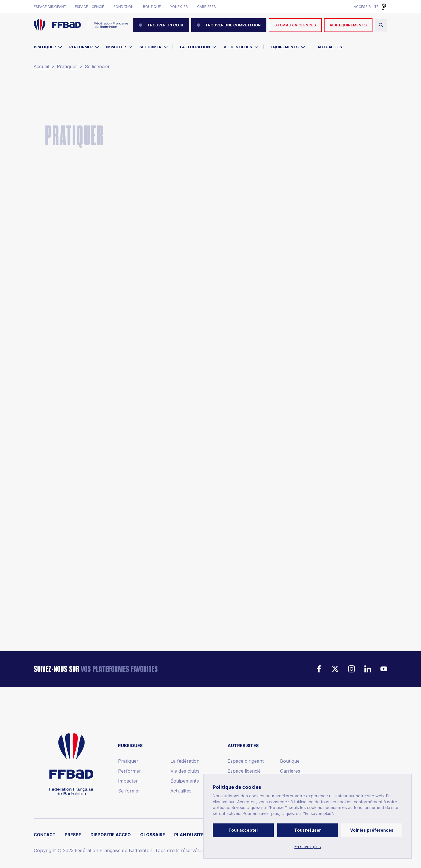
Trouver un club (161, 25)
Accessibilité (366, 7)
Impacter (116, 47)
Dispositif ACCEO (111, 835)
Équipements (285, 47)
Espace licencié (90, 7)
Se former (150, 47)
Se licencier (97, 67)
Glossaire (153, 835)
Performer (81, 47)
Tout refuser (308, 830)
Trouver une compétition (229, 25)
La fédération (185, 761)
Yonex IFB (179, 7)
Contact (45, 835)
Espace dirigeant (50, 7)
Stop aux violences (295, 25)
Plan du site (189, 835)
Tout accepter (243, 830)
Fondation (124, 7)
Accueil (41, 67)
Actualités (330, 47)
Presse (73, 835)
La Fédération (195, 47)
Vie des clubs (238, 47)
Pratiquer (45, 47)
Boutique (152, 7)
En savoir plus (308, 847)
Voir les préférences (372, 830)
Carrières (207, 7)
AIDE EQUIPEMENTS (348, 25)
